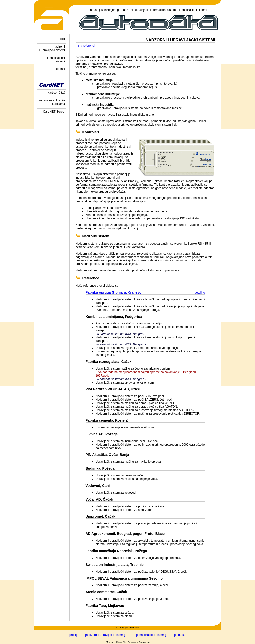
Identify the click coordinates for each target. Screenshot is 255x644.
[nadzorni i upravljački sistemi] (105, 635)
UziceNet (122, 642)
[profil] (73, 635)
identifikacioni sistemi (56, 60)
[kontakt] (180, 635)
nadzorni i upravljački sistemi (52, 48)
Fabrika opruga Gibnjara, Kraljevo (114, 292)
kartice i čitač (56, 93)
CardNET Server (54, 112)
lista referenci (86, 46)
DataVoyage (145, 642)
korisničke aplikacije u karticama (52, 102)
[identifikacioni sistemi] (151, 635)
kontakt (60, 69)
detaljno (200, 293)
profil (62, 39)
